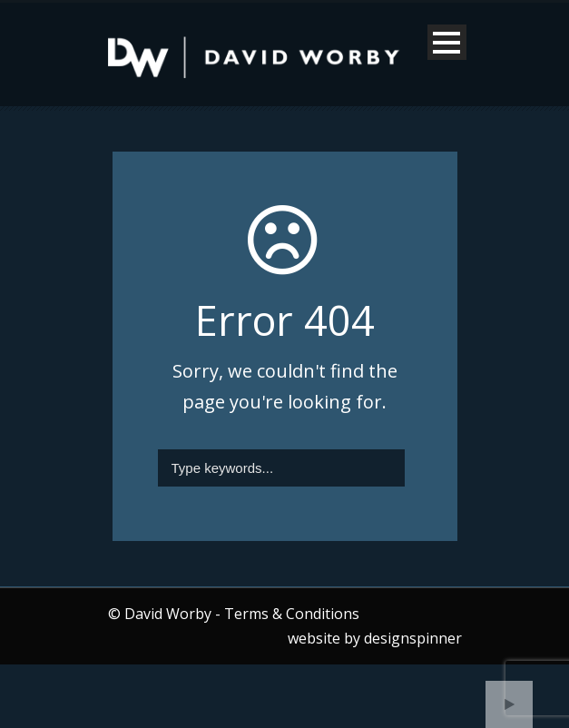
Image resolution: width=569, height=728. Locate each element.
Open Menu (447, 42)
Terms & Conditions (292, 614)
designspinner (413, 638)
